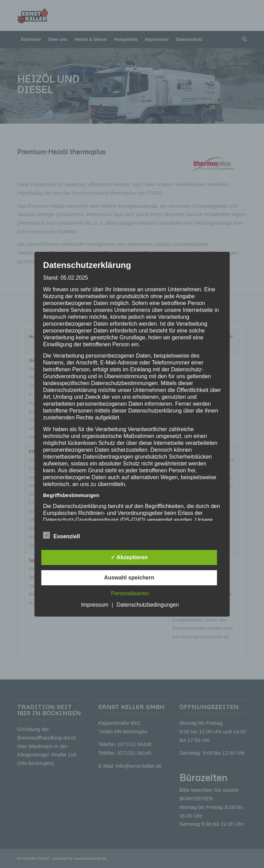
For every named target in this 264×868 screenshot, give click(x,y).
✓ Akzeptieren (129, 557)
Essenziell (61, 536)
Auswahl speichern (129, 578)
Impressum (95, 605)
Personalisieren (130, 593)
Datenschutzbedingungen (148, 605)
